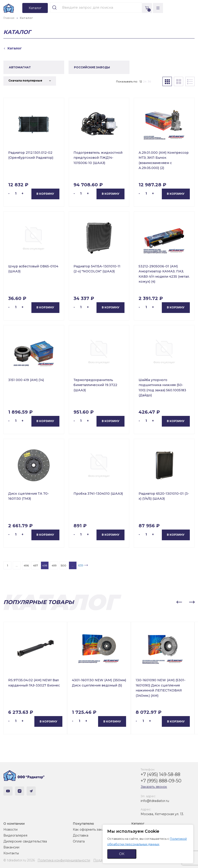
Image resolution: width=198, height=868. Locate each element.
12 (141, 81)
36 (149, 81)
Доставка (81, 835)
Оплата (79, 841)
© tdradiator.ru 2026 (19, 860)
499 (54, 565)
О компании (14, 824)
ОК (122, 854)
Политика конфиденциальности (64, 860)
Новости (10, 830)
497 (36, 565)
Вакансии (11, 847)
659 (81, 565)
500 (63, 565)
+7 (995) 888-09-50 (161, 781)
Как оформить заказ (89, 830)
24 (145, 81)
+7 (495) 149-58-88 (160, 774)
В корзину (45, 194)
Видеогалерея (15, 835)
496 (26, 565)
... (17, 565)
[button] (179, 602)
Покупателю (83, 824)
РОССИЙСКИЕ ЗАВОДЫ (92, 67)
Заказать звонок (154, 787)
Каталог (138, 824)
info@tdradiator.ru (155, 801)
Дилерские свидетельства (25, 841)
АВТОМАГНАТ (20, 67)
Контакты (11, 853)
